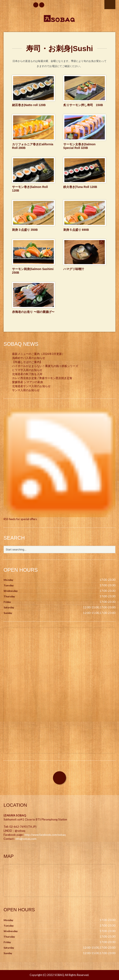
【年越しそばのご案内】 (27, 362)
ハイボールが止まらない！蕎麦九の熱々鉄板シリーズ (45, 366)
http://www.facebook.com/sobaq (45, 835)
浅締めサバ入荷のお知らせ (29, 358)
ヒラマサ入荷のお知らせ (27, 370)
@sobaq (20, 831)
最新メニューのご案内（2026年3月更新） (38, 354)
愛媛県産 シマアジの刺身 (28, 382)
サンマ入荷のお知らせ (26, 390)
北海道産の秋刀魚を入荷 (27, 374)
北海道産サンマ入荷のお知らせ (31, 386)
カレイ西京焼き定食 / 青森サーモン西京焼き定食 (42, 378)
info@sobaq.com (26, 839)
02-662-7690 (18, 827)
